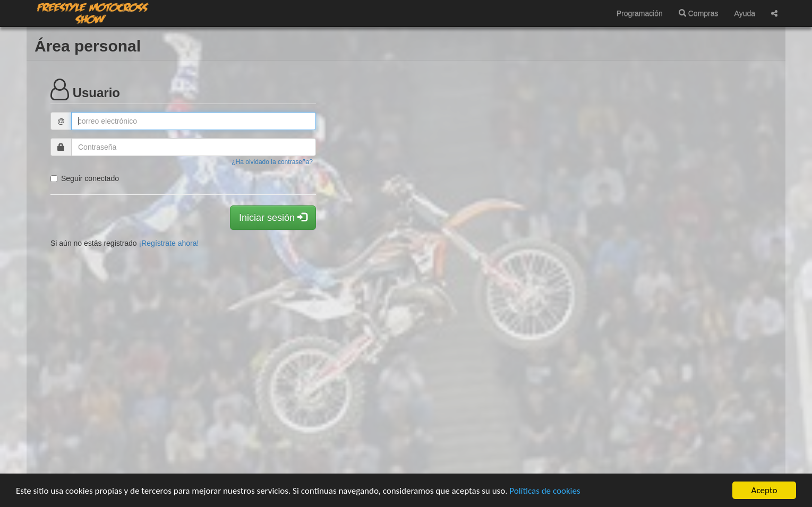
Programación (640, 13)
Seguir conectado (85, 178)
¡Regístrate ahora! (169, 243)
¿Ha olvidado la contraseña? (272, 162)
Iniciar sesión (273, 217)
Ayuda (745, 13)
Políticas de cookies (545, 491)
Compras (699, 13)
